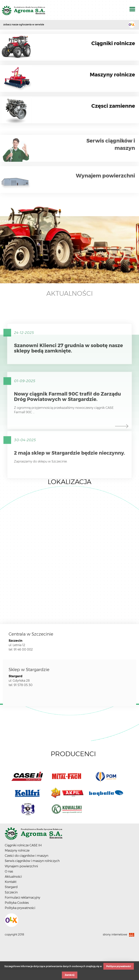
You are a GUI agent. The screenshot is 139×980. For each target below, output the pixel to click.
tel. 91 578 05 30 (20, 685)
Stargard (11, 887)
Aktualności (70, 293)
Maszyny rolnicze (17, 850)
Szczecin (11, 892)
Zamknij (70, 975)
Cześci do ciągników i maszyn (27, 856)
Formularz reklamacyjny (22, 898)
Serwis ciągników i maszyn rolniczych (32, 861)
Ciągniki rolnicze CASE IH (23, 845)
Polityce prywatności (119, 966)
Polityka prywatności (20, 908)
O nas (9, 871)
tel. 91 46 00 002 (21, 649)
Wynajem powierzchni (21, 866)
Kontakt (11, 882)
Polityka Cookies (17, 903)
